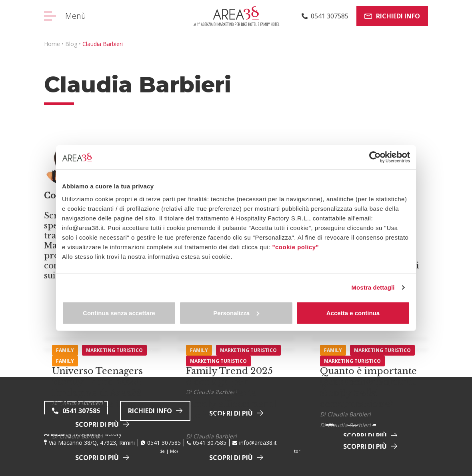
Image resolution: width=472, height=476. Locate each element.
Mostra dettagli (373, 287)
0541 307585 (164, 443)
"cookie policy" (295, 247)
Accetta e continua (353, 313)
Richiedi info (392, 16)
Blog (71, 44)
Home (52, 44)
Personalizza (236, 313)
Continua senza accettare (119, 313)
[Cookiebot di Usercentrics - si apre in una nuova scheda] (375, 157)
